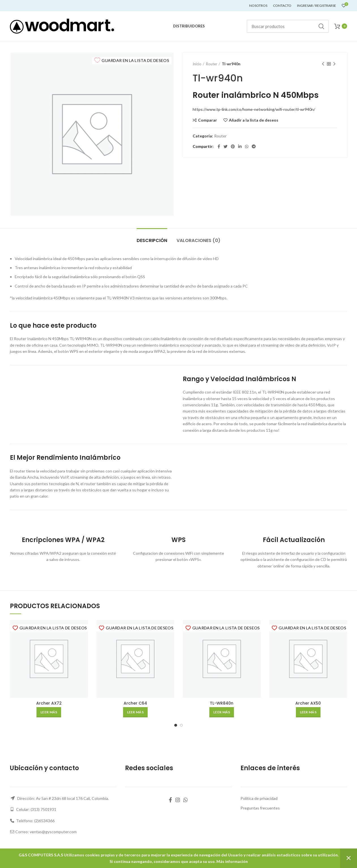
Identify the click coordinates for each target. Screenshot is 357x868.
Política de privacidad (259, 798)
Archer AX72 (49, 703)
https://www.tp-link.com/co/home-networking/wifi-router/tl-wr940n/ (254, 109)
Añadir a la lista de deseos (254, 120)
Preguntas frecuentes (260, 808)
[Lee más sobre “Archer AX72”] (49, 712)
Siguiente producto (334, 64)
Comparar (207, 120)
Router (212, 64)
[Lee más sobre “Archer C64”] (135, 712)
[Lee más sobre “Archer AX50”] (308, 712)
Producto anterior (323, 64)
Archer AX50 (308, 703)
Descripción (152, 240)
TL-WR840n (222, 703)
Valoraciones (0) (198, 240)
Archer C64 (135, 703)
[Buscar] (288, 26)
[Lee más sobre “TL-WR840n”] (222, 712)
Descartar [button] (349, 858)
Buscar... (321, 26)
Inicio (197, 64)
